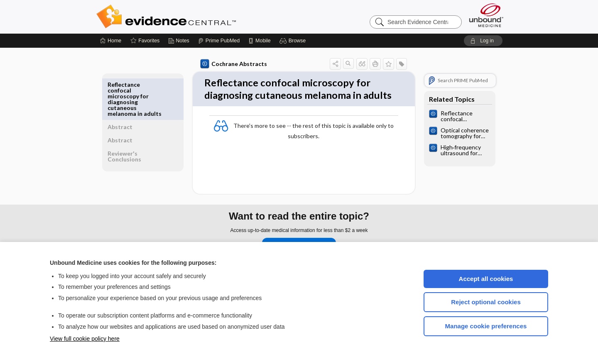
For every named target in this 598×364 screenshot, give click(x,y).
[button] (294, 41)
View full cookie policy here (85, 339)
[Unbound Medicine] (486, 15)
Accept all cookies (486, 279)
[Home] (111, 41)
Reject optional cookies (486, 302)
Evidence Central (199, 17)
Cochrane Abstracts (232, 64)
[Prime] (219, 41)
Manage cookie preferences (486, 326)
